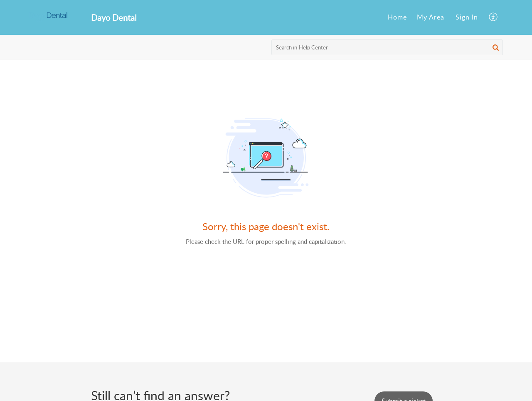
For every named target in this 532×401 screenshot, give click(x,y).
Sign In (467, 17)
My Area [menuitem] (431, 17)
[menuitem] (397, 17)
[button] (496, 47)
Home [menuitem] (397, 17)
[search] (387, 47)
